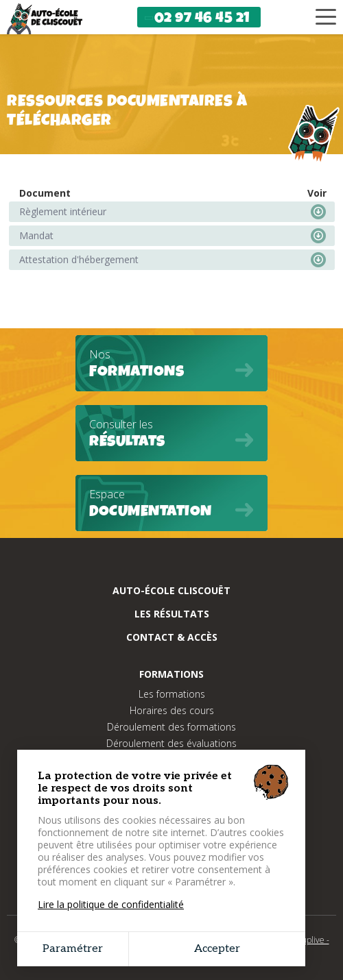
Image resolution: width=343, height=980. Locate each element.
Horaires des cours (172, 710)
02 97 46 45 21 (197, 17)
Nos (171, 364)
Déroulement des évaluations (171, 743)
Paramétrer (73, 949)
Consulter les (171, 434)
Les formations (172, 694)
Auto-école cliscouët (171, 590)
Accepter (217, 949)
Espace (171, 504)
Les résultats (172, 614)
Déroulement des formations (171, 727)
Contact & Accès (172, 637)
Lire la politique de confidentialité (111, 905)
